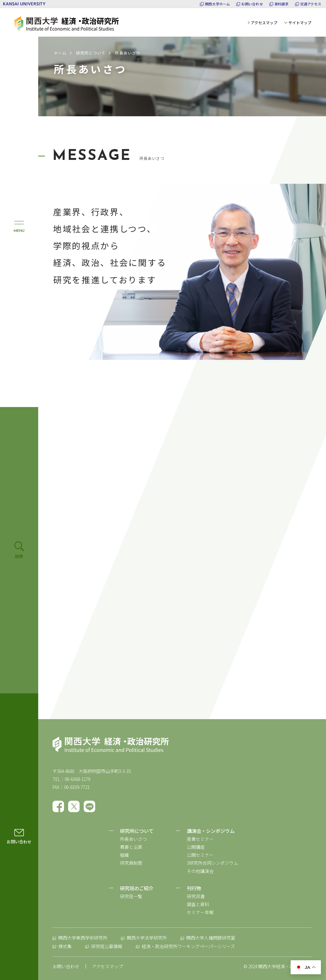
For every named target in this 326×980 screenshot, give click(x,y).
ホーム (60, 53)
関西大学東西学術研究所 (83, 938)
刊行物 (194, 888)
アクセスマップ (264, 22)
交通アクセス (311, 4)
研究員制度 (131, 863)
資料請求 (282, 4)
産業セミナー (200, 839)
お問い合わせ (252, 4)
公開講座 (196, 847)
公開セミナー (200, 855)
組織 (124, 855)
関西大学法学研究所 (147, 938)
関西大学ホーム (218, 4)
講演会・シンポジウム (211, 831)
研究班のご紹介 (137, 888)
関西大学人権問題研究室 (211, 938)
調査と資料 (198, 904)
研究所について (91, 53)
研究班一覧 (131, 896)
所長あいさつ (133, 839)
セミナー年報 (200, 912)
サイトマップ (300, 22)
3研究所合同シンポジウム (213, 863)
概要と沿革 (131, 847)
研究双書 (196, 896)
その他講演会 (200, 871)
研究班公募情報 (107, 946)
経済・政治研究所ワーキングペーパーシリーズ (188, 946)
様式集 (65, 946)
